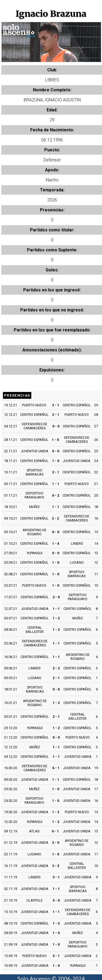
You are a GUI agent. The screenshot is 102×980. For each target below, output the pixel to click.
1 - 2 (56, 618)
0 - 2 (56, 495)
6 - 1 (56, 768)
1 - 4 (56, 544)
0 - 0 (56, 426)
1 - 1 (56, 484)
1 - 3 (56, 923)
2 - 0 (56, 597)
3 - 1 (56, 877)
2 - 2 (55, 518)
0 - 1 (55, 831)
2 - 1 (56, 405)
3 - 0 (56, 843)
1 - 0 (55, 440)
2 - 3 (56, 866)
